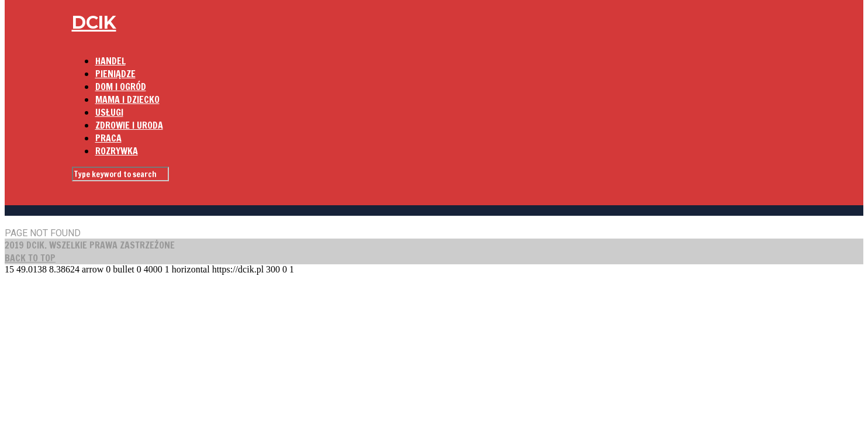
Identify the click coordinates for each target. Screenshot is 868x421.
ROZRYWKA (117, 151)
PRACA (108, 138)
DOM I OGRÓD (121, 87)
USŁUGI (109, 112)
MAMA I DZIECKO (127, 99)
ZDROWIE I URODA (129, 125)
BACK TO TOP (30, 258)
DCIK (94, 23)
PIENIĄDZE (115, 74)
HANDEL (110, 61)
